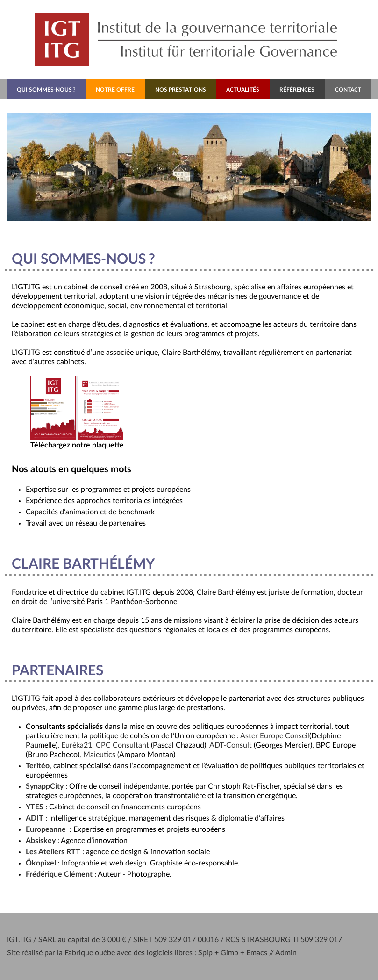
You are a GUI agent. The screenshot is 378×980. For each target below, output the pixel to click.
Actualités (243, 90)
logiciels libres (170, 953)
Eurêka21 (77, 745)
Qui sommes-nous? (46, 90)
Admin (286, 953)
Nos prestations (181, 90)
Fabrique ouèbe (90, 953)
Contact (348, 90)
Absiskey (41, 841)
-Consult (231, 745)
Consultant (122, 745)
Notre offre (115, 90)
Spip (205, 953)
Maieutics (99, 755)
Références (297, 90)
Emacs (257, 953)
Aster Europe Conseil (275, 736)
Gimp (229, 953)
